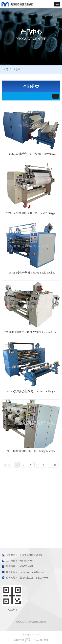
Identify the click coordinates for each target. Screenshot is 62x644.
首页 (6, 69)
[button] (57, 4)
